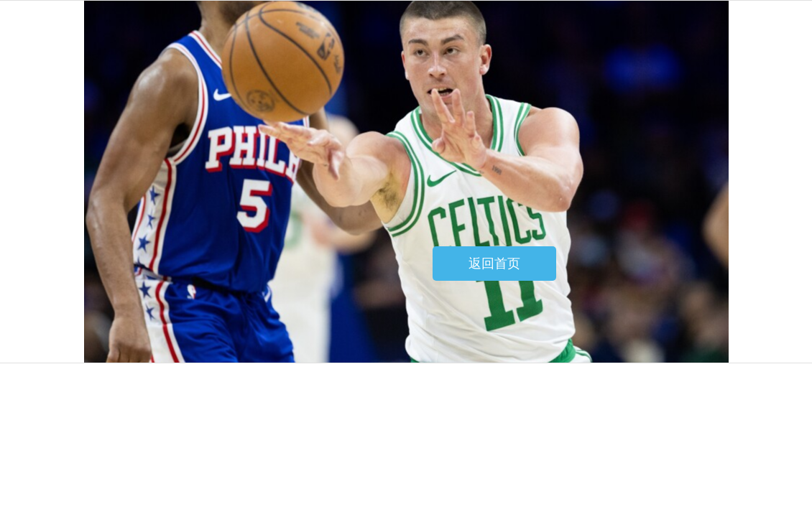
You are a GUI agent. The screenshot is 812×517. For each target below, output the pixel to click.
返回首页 (494, 264)
